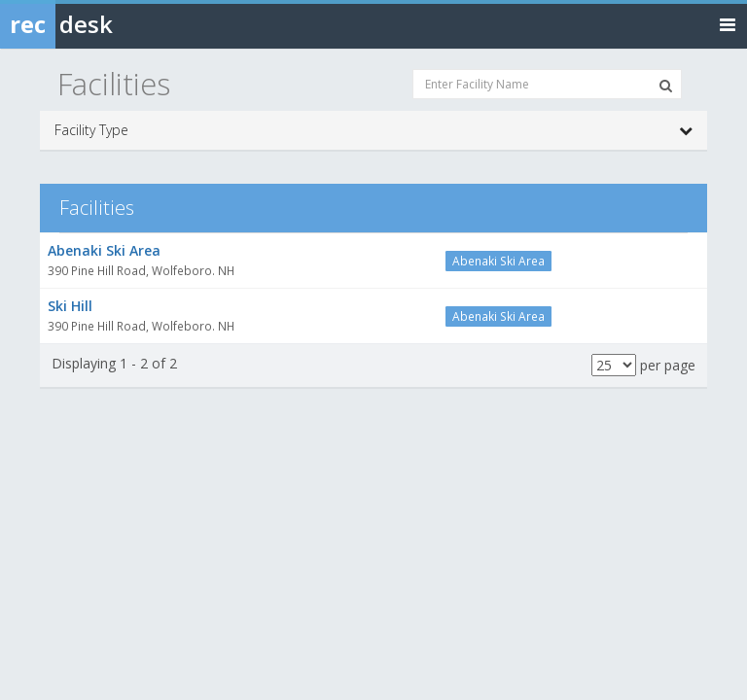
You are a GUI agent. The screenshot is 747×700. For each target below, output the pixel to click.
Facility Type (373, 130)
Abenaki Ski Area (104, 250)
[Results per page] (614, 365)
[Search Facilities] (666, 86)
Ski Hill (70, 306)
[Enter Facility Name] (547, 84)
